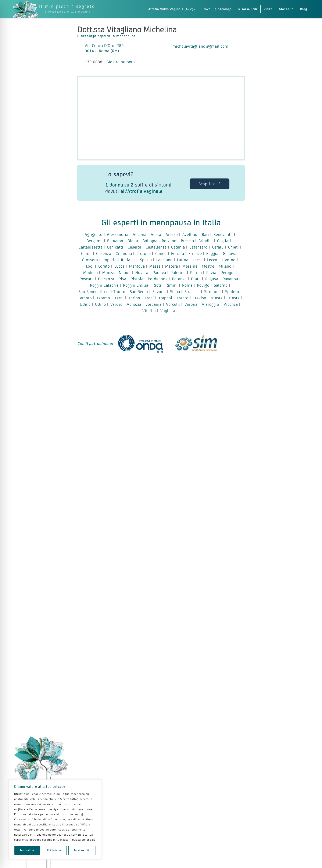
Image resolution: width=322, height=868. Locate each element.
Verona (191, 304)
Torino (134, 298)
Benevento (223, 234)
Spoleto (232, 292)
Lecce (198, 260)
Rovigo (203, 285)
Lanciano (164, 260)
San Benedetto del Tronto (102, 292)
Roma (187, 285)
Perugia (228, 272)
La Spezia (143, 260)
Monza (108, 272)
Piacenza (106, 279)
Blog (304, 9)
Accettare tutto (82, 850)
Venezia (134, 304)
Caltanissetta (91, 247)
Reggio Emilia (136, 285)
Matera (172, 266)
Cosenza (104, 253)
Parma (196, 272)
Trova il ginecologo (217, 9)
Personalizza (27, 850)
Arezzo (172, 234)
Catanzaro (198, 247)
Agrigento (94, 234)
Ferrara (178, 253)
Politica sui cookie (83, 840)
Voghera (168, 311)
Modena (91, 272)
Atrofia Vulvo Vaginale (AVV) (172, 9)
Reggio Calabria (104, 285)
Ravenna (230, 279)
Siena (175, 292)
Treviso (200, 298)
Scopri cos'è (210, 184)
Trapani (165, 298)
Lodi (90, 266)
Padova (159, 272)
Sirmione (212, 292)
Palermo (178, 272)
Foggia (212, 253)
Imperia (110, 260)
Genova (230, 253)
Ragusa (212, 279)
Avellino (190, 234)
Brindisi (206, 241)
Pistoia (137, 279)
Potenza (179, 279)
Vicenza (231, 304)
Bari (205, 234)
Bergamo (95, 241)
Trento (183, 298)
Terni (119, 298)
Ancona (140, 234)
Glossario (286, 9)
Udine (85, 304)
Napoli (125, 272)
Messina (190, 266)
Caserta (135, 247)
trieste (217, 298)
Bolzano (169, 241)
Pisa (122, 279)
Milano (225, 266)
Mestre (208, 266)
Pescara (87, 279)
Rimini (172, 285)
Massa (155, 266)
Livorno (229, 260)
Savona (159, 292)
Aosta (156, 234)
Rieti (157, 285)
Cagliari (224, 241)
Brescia (187, 241)
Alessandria (118, 234)
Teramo (103, 298)
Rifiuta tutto (54, 850)
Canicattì (115, 247)
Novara (142, 272)
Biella (133, 241)
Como (86, 253)
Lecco (212, 260)
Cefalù (218, 247)
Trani (149, 298)
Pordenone (158, 279)
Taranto (85, 298)
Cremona (124, 253)
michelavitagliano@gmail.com (200, 46)
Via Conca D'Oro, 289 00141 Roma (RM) (104, 48)
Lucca (119, 266)
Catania (178, 247)
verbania (154, 304)
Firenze (195, 253)
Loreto (104, 266)
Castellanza (156, 247)
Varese (116, 304)
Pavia (211, 272)
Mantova (137, 266)
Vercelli (173, 304)
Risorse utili (248, 9)
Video (268, 9)
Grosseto (90, 260)
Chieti (234, 247)
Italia (126, 260)
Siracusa (192, 292)
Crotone (144, 253)
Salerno (221, 285)
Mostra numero (121, 62)
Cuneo (161, 253)
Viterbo (149, 311)
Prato (196, 279)
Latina (183, 260)
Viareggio (211, 304)
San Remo (139, 292)
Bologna (150, 241)
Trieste (233, 298)
